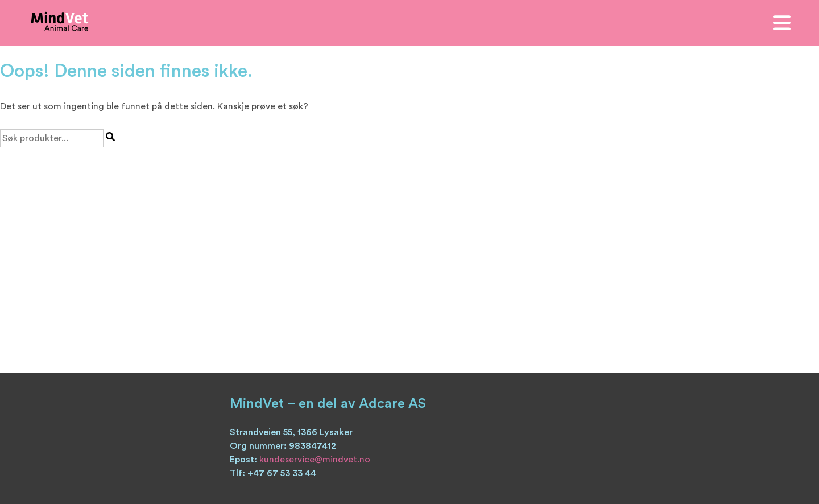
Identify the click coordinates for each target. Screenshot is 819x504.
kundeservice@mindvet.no (315, 460)
